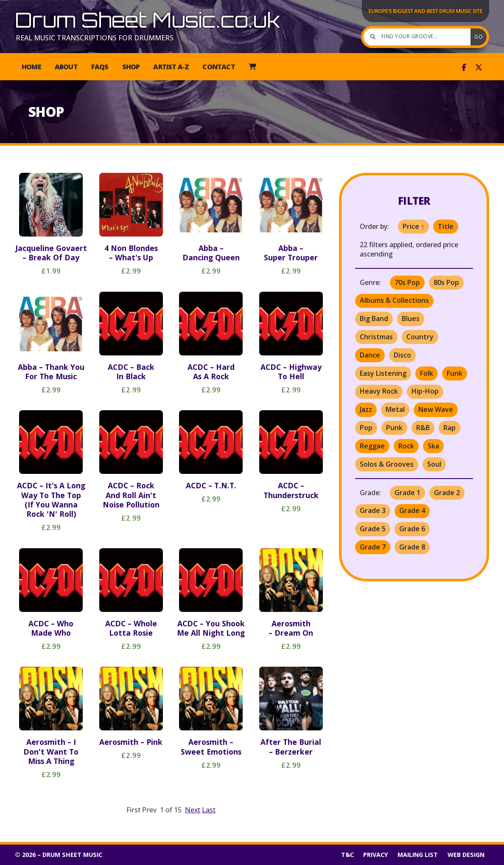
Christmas (376, 337)
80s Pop (446, 282)
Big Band (374, 318)
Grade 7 (373, 547)
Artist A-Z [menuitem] (171, 67)
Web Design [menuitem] (466, 855)
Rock (406, 446)
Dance (370, 355)
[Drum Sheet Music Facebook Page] (464, 68)
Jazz (366, 409)
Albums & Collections (394, 300)
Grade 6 (412, 529)
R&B (423, 428)
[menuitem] (252, 67)
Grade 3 (373, 510)
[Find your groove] (419, 37)
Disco (402, 355)
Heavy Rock (379, 391)
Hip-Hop (425, 391)
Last (209, 810)
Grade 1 (407, 493)
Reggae (372, 446)
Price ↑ (413, 226)
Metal (395, 409)
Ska (433, 446)
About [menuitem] (66, 67)
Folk (427, 373)
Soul (434, 464)
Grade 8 (412, 547)
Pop (366, 428)
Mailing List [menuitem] (418, 855)
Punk (394, 428)
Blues (411, 318)
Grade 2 (447, 493)
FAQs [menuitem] (100, 67)
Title (446, 226)
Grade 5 (373, 529)
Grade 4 (412, 510)
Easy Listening (383, 373)
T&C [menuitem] (347, 855)
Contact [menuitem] (218, 67)
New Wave (436, 409)
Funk (455, 373)
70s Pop (407, 282)
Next (193, 810)
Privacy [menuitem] (376, 855)
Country (420, 337)
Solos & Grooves (387, 464)
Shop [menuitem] (131, 67)
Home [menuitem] (31, 67)
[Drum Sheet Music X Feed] (479, 68)
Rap (449, 428)
